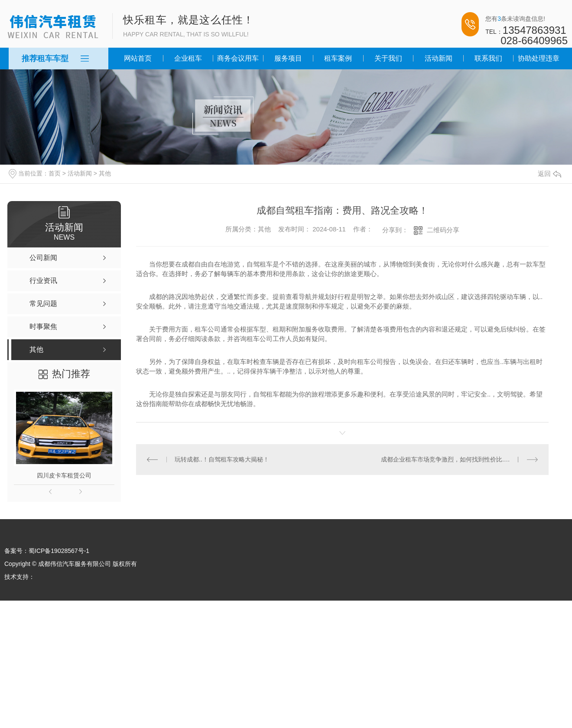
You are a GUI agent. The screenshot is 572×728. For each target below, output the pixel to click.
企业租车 (188, 58)
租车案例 (338, 58)
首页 (55, 173)
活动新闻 (439, 58)
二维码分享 (443, 230)
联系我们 (488, 58)
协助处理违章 (539, 58)
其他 (105, 173)
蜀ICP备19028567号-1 (59, 551)
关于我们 (388, 58)
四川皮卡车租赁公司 (64, 475)
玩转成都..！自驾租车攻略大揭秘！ (222, 459)
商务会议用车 (238, 58)
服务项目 (288, 58)
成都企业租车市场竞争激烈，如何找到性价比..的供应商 (455, 459)
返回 (549, 174)
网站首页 (138, 58)
